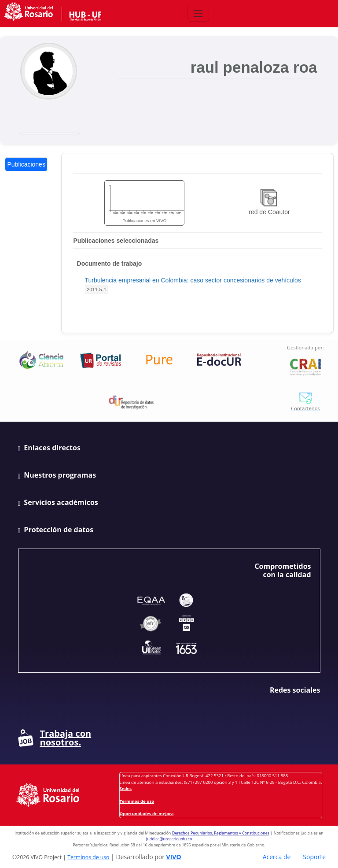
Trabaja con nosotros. (55, 738)
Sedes (126, 788)
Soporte (314, 857)
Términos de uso (137, 801)
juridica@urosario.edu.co (169, 839)
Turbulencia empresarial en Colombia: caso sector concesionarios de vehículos (193, 280)
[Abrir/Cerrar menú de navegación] (198, 13)
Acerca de (277, 857)
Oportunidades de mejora (147, 814)
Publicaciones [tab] (26, 164)
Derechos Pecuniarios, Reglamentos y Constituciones (221, 833)
